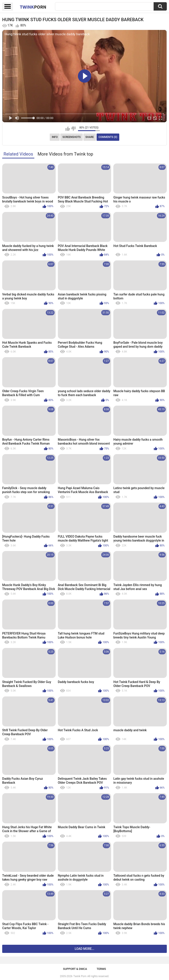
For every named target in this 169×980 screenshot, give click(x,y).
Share (90, 137)
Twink (33, 7)
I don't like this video (73, 129)
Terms (101, 969)
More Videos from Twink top (65, 154)
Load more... (85, 949)
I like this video (68, 129)
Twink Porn (80, 976)
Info (55, 137)
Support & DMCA (75, 969)
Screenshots (72, 137)
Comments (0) (108, 137)
